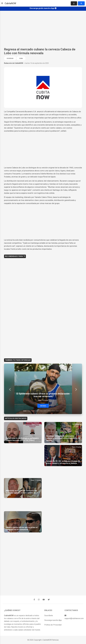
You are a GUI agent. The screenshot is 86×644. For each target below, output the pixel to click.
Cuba (21, 58)
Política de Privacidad (53, 625)
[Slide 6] (45, 411)
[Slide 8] (53, 411)
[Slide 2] (29, 411)
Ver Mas (43, 406)
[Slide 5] (41, 411)
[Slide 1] (25, 411)
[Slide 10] (61, 411)
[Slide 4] (37, 411)
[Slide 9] (57, 411)
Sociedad (10, 58)
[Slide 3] (33, 411)
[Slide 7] (49, 411)
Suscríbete (49, 616)
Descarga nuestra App (53, 620)
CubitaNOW (10, 3)
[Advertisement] (43, 29)
